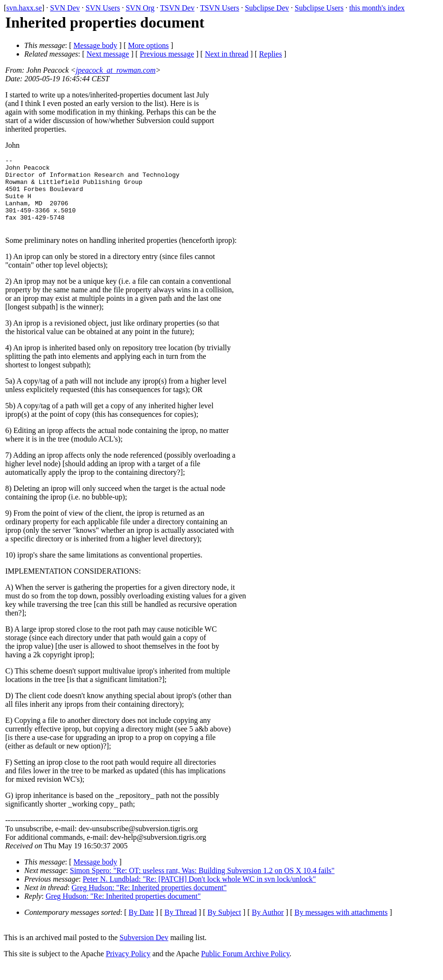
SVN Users (103, 8)
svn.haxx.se (24, 8)
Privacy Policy (128, 968)
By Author (268, 927)
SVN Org (140, 8)
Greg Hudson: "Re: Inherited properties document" (149, 902)
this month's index (377, 8)
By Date (141, 927)
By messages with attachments (341, 927)
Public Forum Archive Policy (245, 968)
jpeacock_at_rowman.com (116, 70)
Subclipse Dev (267, 8)
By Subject (224, 927)
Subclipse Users (319, 8)
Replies (270, 54)
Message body (96, 45)
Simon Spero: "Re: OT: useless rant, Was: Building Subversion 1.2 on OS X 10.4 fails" (202, 885)
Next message (108, 54)
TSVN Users (220, 8)
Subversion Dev (144, 952)
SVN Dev (65, 8)
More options (148, 45)
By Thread (181, 927)
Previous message (167, 54)
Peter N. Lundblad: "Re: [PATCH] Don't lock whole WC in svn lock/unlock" (199, 893)
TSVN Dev (177, 8)
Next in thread (227, 54)
